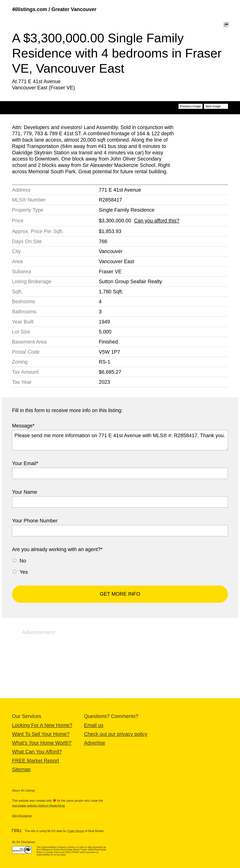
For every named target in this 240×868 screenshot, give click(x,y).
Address (21, 190)
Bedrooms (24, 302)
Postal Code (26, 352)
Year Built (23, 322)
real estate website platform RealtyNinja (38, 806)
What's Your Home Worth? (42, 743)
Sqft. (17, 292)
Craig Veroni (76, 831)
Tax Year (22, 382)
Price (18, 221)
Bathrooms (24, 312)
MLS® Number (29, 200)
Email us (94, 725)
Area (17, 261)
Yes (24, 572)
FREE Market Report (36, 761)
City (16, 251)
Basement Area (29, 342)
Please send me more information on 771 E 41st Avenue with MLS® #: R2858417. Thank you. (120, 440)
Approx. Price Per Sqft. (38, 231)
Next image (213, 106)
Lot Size (21, 332)
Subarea (22, 272)
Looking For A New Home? (42, 725)
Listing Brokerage (32, 282)
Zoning (20, 362)
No (23, 561)
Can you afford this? (157, 221)
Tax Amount (25, 372)
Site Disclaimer (22, 816)
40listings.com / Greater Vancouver (54, 9)
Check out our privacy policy (116, 734)
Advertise (95, 743)
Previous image (190, 106)
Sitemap (21, 769)
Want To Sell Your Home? (41, 734)
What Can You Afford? (37, 752)
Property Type (28, 210)
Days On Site (27, 241)
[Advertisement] (120, 662)
